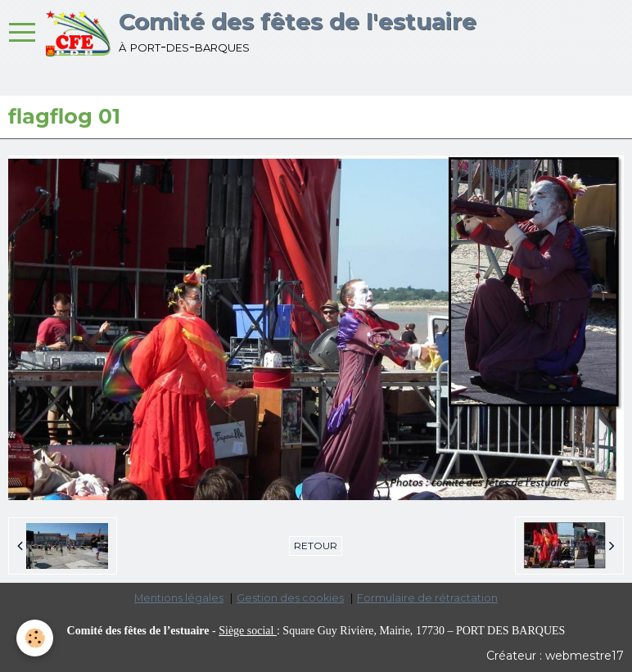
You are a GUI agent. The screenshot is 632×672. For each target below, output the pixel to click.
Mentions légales (179, 598)
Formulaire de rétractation (427, 598)
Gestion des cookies (290, 598)
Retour (316, 546)
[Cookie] (35, 638)
